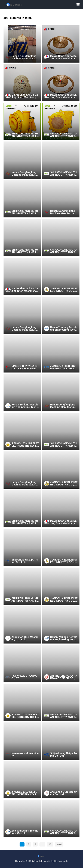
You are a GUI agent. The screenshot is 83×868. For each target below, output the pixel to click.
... (42, 844)
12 (50, 844)
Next (59, 844)
